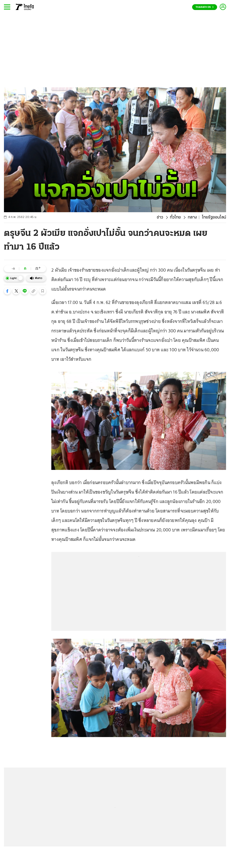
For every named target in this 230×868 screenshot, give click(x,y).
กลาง (192, 217)
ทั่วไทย (175, 217)
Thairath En (205, 7)
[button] (7, 291)
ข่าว (160, 217)
